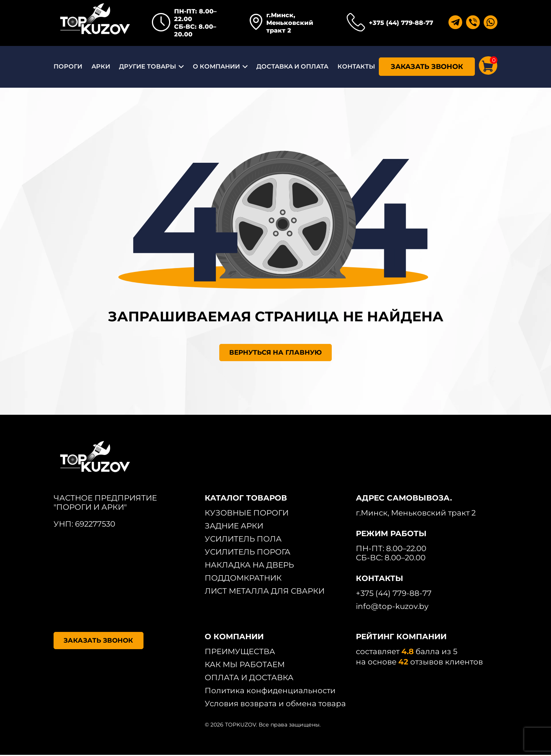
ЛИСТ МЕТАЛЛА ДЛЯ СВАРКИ (265, 592)
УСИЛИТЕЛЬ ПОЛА (243, 540)
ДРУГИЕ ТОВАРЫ (148, 66)
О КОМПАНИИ (216, 66)
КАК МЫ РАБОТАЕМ (245, 666)
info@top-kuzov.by (392, 607)
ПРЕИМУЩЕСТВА (240, 653)
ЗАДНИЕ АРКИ (234, 527)
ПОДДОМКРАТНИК (243, 579)
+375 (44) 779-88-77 (401, 23)
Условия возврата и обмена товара (275, 705)
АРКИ (101, 66)
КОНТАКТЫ (356, 66)
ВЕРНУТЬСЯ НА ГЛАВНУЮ (276, 353)
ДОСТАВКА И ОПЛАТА (292, 66)
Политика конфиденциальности (270, 692)
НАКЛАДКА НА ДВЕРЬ (249, 566)
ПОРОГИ (68, 66)
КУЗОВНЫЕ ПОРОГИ (247, 514)
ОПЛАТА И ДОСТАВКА (249, 679)
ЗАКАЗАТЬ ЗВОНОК (427, 67)
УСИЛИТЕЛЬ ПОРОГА (248, 553)
